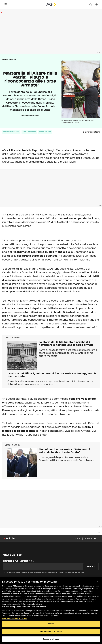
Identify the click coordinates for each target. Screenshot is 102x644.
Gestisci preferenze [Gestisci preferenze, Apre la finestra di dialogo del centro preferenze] (51, 639)
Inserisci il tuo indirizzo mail (18, 561)
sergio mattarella (11, 132)
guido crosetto (29, 132)
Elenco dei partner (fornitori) (15, 618)
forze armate (45, 132)
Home (4, 59)
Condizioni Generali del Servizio (71, 572)
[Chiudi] (98, 582)
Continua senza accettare (51, 631)
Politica (12, 59)
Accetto (51, 624)
